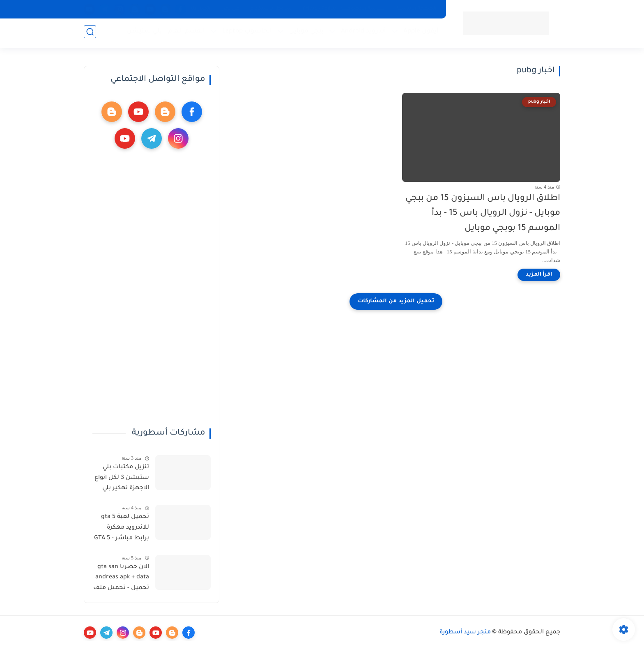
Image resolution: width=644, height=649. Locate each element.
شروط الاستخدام (271, 9)
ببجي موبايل (305, 33)
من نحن (230, 9)
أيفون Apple (419, 33)
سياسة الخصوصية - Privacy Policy (344, 9)
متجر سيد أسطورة (465, 633)
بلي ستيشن (143, 33)
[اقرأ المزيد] (539, 275)
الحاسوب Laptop (245, 33)
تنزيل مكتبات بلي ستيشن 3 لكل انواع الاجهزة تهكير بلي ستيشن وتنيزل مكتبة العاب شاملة (122, 479)
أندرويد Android (362, 33)
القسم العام (185, 33)
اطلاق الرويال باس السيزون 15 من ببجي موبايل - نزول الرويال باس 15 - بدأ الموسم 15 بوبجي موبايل (483, 214)
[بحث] (90, 33)
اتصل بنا (201, 9)
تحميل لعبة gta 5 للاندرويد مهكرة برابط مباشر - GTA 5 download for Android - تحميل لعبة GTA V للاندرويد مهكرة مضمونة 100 (122, 529)
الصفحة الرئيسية (416, 9)
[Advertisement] (152, 288)
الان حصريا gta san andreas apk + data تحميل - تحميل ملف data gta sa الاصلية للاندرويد (121, 579)
